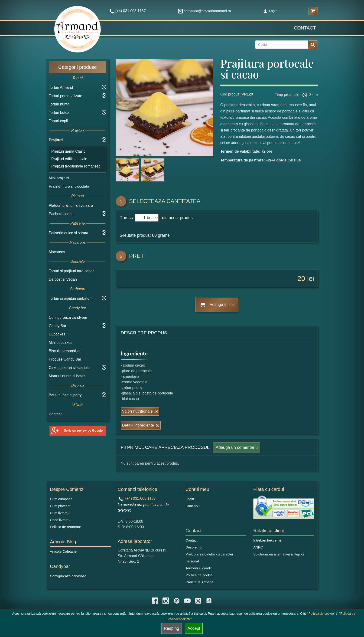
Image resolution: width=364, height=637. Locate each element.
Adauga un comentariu (237, 447)
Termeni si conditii (199, 568)
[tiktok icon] (209, 601)
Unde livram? (60, 520)
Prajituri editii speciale (69, 159)
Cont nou (193, 506)
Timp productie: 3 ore (296, 95)
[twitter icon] (198, 601)
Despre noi (194, 547)
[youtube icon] (187, 601)
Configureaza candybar (68, 317)
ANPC (258, 547)
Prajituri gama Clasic (68, 151)
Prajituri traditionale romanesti (76, 166)
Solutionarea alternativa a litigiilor (279, 554)
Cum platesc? (61, 506)
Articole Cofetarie (63, 551)
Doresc (127, 218)
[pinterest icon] (177, 601)
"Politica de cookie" (321, 614)
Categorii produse (78, 67)
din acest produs (176, 218)
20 (301, 278)
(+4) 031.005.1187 (137, 498)
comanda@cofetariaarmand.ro (205, 11)
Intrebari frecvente (267, 540)
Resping (172, 628)
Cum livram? (60, 513)
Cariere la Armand (200, 582)
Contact (305, 28)
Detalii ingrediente (138, 425)
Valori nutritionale (137, 411)
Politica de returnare (65, 527)
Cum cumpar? (61, 499)
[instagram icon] (166, 601)
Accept (194, 628)
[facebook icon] (155, 601)
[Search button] (313, 45)
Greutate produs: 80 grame (145, 235)
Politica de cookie (199, 575)
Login (270, 11)
